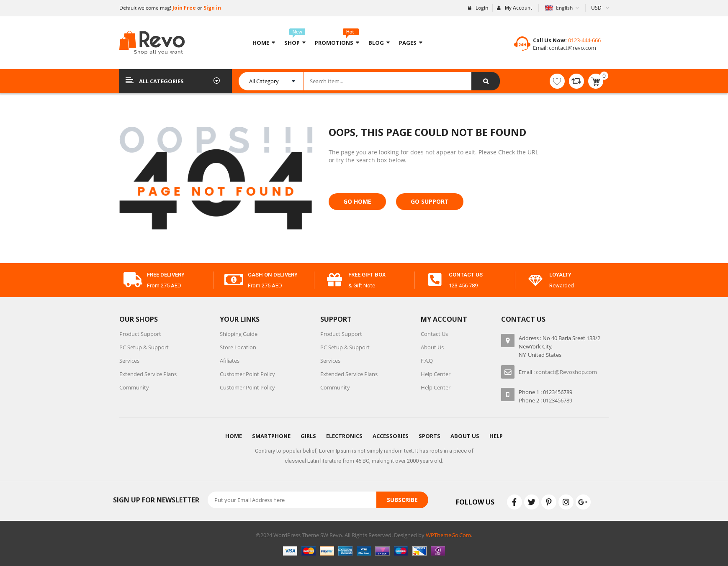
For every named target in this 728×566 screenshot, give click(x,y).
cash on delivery (273, 275)
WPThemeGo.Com (448, 535)
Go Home (357, 201)
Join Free (184, 8)
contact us (466, 275)
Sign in (212, 8)
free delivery (166, 275)
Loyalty (560, 275)
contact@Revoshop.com (566, 372)
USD (596, 8)
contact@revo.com (572, 48)
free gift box (367, 275)
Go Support (430, 201)
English (560, 8)
